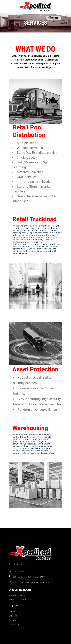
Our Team (13, 620)
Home (12, 611)
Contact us (14, 625)
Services (13, 616)
